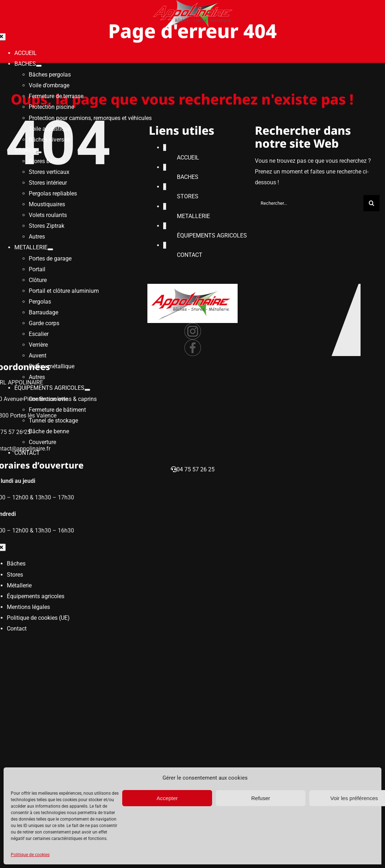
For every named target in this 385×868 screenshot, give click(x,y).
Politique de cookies (30, 855)
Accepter (167, 798)
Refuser (261, 798)
